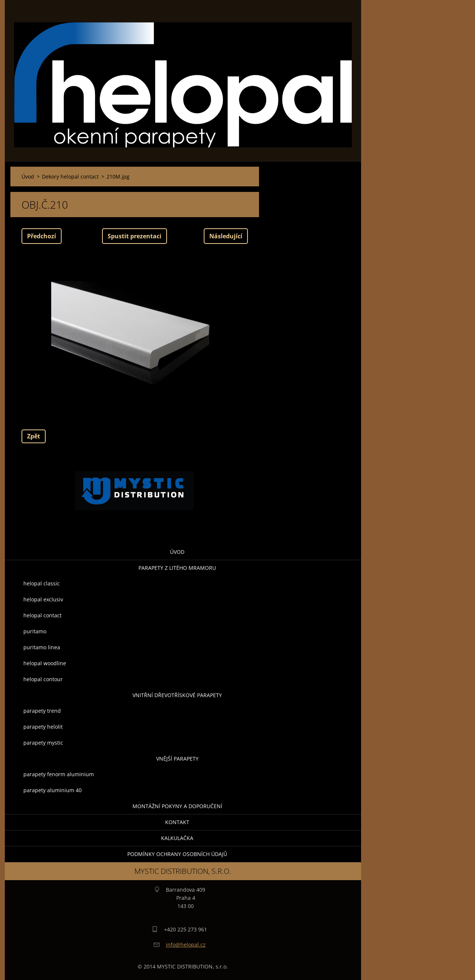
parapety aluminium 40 (53, 790)
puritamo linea (42, 647)
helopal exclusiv (43, 599)
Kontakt (177, 822)
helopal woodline (45, 663)
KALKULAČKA (177, 838)
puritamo (35, 631)
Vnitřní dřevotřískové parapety (177, 695)
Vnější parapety (177, 759)
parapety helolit (43, 727)
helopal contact (42, 615)
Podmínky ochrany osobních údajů (177, 854)
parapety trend (42, 711)
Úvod (177, 552)
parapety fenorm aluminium (59, 774)
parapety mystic (43, 743)
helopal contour (43, 679)
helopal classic (42, 583)
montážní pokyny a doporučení (177, 806)
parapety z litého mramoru (177, 568)
